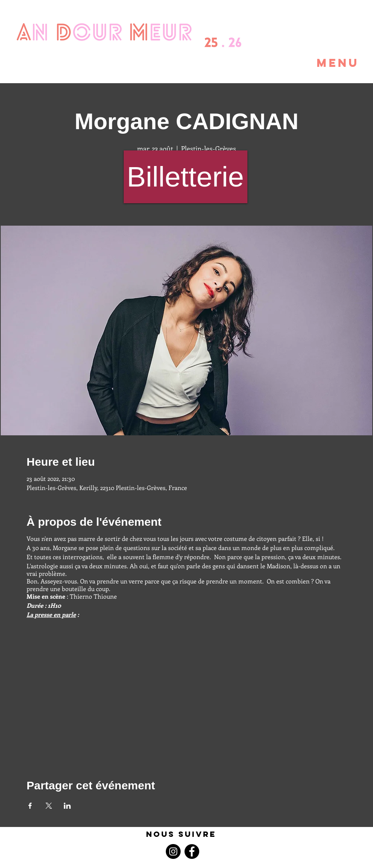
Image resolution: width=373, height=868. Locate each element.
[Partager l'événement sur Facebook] (30, 806)
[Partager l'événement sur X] (49, 806)
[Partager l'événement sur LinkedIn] (67, 806)
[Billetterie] (186, 177)
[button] (320, 63)
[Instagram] (173, 851)
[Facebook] (192, 851)
